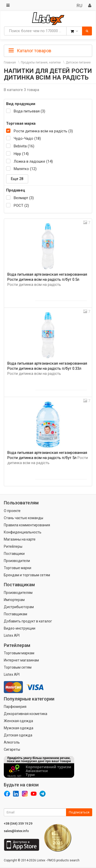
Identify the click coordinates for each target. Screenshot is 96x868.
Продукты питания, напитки (41, 62)
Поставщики (14, 554)
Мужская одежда (19, 728)
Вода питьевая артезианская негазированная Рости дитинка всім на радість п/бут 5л (48, 458)
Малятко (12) (25, 169)
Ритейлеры (13, 546)
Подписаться (79, 812)
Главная (10, 62)
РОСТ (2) (21, 206)
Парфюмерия (15, 707)
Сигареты (12, 749)
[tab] (48, 50)
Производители (17, 561)
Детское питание (78, 62)
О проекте (12, 511)
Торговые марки (18, 568)
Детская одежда (18, 735)
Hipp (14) (21, 154)
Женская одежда (18, 721)
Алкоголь (12, 742)
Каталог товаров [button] (30, 51)
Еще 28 (17, 179)
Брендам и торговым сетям (27, 575)
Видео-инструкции (20, 628)
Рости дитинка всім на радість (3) (43, 131)
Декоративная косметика (26, 714)
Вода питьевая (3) (29, 111)
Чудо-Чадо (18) (27, 138)
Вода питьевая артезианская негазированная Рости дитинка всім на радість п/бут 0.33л (47, 368)
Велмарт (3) (24, 198)
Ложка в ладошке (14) (33, 161)
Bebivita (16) (24, 146)
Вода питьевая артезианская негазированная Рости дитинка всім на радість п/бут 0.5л (47, 279)
